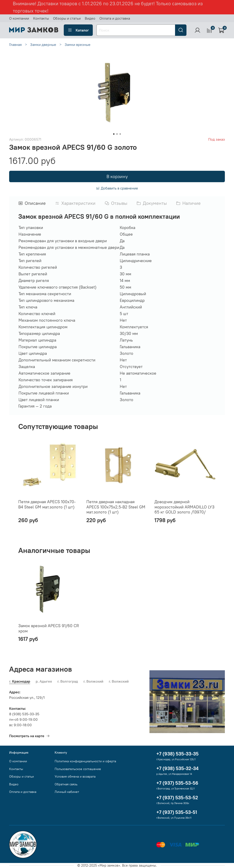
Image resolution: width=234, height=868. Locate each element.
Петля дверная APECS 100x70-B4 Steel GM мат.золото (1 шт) (47, 504)
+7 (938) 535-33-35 (177, 754)
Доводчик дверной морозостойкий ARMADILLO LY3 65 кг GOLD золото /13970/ (184, 507)
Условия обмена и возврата (75, 776)
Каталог (78, 30)
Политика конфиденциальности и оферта (85, 761)
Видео (90, 18)
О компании (19, 18)
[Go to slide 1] (114, 134)
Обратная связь (66, 784)
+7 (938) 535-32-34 (177, 768)
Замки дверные (43, 45)
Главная (15, 45)
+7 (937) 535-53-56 (177, 783)
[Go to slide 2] (117, 134)
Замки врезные (78, 45)
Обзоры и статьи (67, 18)
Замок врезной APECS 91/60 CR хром (49, 628)
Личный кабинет (67, 792)
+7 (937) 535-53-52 (177, 798)
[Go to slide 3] (120, 134)
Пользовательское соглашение (78, 769)
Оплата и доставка (115, 18)
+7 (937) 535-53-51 (177, 812)
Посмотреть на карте (29, 736)
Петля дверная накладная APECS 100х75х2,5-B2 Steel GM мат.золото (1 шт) (116, 507)
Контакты (41, 18)
